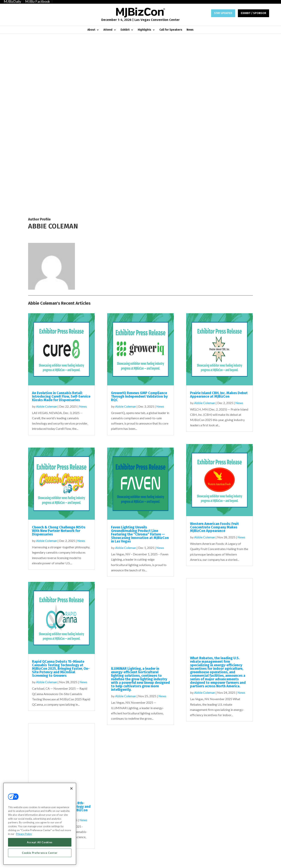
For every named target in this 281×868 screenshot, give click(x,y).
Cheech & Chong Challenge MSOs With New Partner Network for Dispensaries (59, 354)
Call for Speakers (171, 30)
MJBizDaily (12, 1)
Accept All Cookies (40, 842)
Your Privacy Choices (190, 861)
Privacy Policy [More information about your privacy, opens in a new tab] (24, 834)
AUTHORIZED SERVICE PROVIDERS (112, 861)
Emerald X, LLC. (216, 843)
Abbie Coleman (47, 229)
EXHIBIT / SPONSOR (253, 13)
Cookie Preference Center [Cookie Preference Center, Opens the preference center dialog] (40, 853)
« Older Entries (38, 680)
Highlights (145, 30)
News (190, 30)
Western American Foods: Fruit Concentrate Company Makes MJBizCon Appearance (214, 350)
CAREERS (84, 861)
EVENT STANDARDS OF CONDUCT (154, 861)
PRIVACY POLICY (241, 861)
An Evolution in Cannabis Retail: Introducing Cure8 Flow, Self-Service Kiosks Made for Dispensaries (61, 219)
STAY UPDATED (223, 13)
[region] (40, 824)
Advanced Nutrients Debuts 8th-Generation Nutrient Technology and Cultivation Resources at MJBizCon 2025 (61, 631)
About (91, 30)
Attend (108, 30)
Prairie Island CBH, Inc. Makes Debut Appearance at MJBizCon (219, 217)
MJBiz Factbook (38, 1)
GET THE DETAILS (200, 793)
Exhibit (125, 30)
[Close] (71, 788)
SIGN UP (81, 793)
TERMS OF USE (221, 861)
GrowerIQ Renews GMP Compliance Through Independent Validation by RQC (139, 219)
